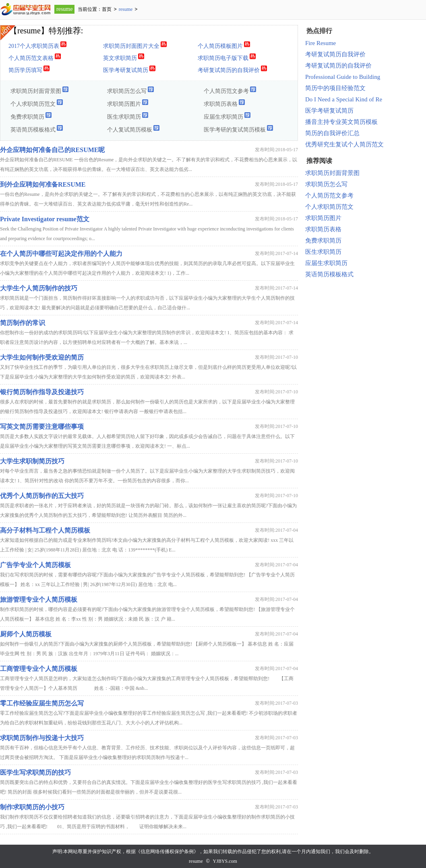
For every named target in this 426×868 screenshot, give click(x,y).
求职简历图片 (128, 103)
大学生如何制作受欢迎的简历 (42, 357)
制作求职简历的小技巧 (32, 807)
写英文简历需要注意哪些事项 (42, 427)
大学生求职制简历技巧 (32, 461)
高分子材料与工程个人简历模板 (45, 530)
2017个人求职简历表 (38, 45)
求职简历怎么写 (131, 90)
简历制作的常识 (23, 323)
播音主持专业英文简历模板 (341, 122)
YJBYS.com (225, 861)
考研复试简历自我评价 (335, 54)
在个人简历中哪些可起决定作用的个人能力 (61, 254)
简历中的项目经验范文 (335, 88)
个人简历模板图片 (224, 45)
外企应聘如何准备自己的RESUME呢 (52, 150)
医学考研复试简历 (129, 69)
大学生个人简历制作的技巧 (39, 288)
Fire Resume (321, 43)
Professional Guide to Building (343, 77)
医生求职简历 (128, 116)
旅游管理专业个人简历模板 (39, 600)
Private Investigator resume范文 (45, 219)
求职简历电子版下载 (227, 57)
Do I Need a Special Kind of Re (344, 99)
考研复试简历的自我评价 (233, 69)
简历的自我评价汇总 (332, 133)
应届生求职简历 (227, 116)
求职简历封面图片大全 (135, 45)
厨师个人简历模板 (26, 634)
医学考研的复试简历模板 (239, 129)
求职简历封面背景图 (40, 90)
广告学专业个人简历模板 (35, 565)
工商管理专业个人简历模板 (39, 669)
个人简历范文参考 (230, 90)
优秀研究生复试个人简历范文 (344, 144)
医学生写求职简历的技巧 (35, 772)
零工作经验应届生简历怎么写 (42, 703)
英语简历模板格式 (37, 129)
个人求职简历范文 (37, 103)
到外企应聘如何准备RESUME (43, 184)
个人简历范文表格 (35, 57)
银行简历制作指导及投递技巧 (42, 392)
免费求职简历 (31, 116)
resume (64, 9)
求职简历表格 (224, 103)
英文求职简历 (124, 57)
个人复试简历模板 (133, 129)
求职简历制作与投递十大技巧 (42, 738)
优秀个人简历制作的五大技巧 (42, 496)
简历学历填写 (29, 69)
